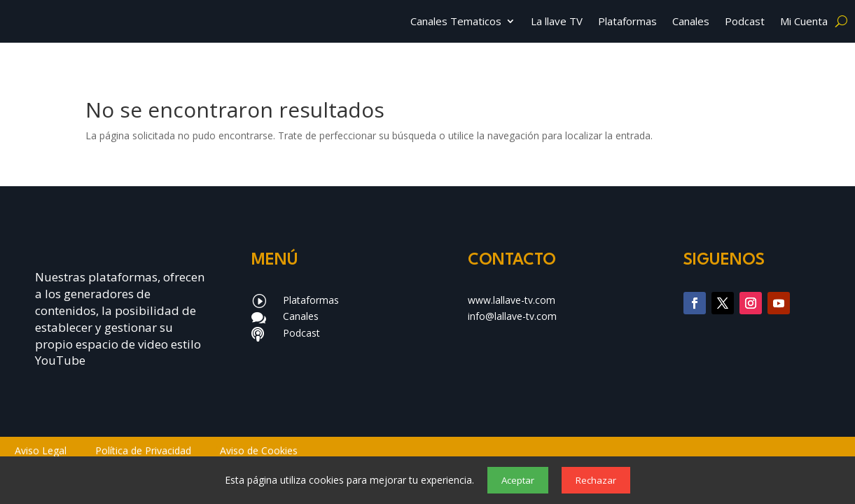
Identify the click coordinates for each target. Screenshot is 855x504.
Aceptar (518, 480)
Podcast (745, 22)
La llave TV (557, 22)
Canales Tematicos (456, 22)
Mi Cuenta (804, 22)
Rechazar (596, 480)
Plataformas (627, 22)
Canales (691, 22)
